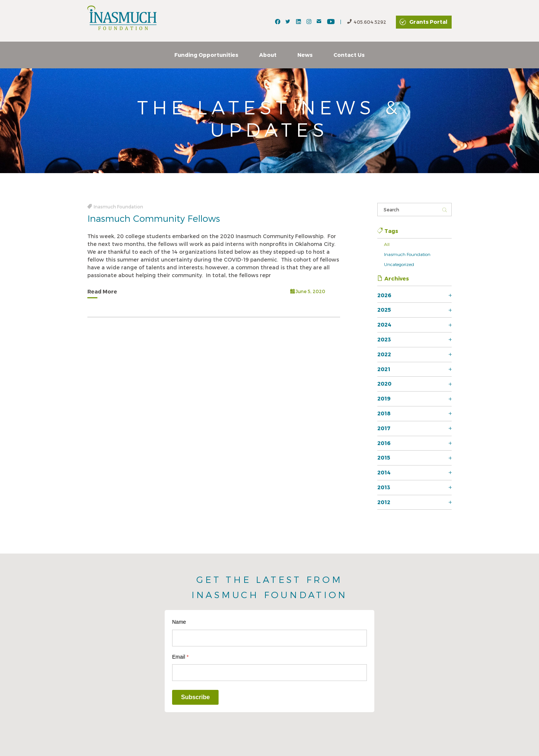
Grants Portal (428, 22)
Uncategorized (399, 264)
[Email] (269, 673)
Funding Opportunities (206, 55)
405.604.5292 (367, 22)
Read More (102, 291)
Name (179, 622)
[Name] (269, 638)
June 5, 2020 (308, 292)
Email (180, 657)
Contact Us (349, 55)
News (305, 55)
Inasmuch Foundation (407, 254)
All (387, 244)
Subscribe (195, 697)
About (268, 55)
